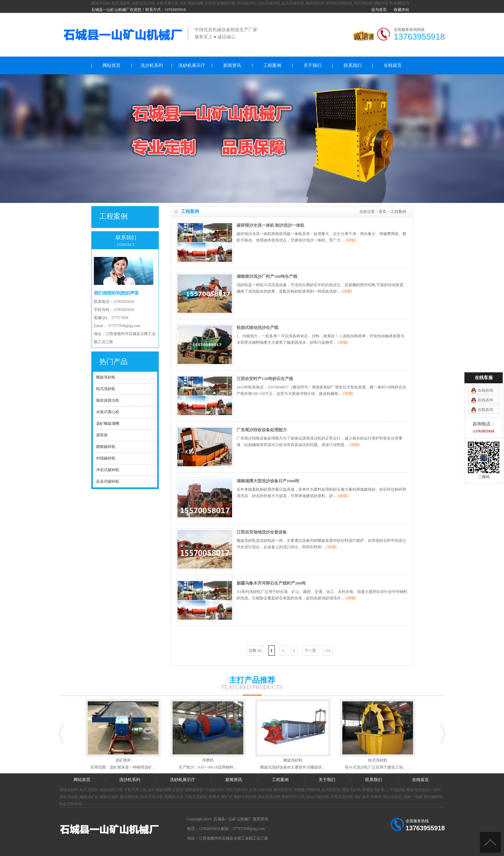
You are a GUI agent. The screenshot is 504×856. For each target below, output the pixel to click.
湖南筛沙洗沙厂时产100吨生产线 (267, 276)
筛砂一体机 (413, 797)
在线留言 (393, 65)
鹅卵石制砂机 (245, 797)
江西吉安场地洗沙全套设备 (262, 532)
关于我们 (312, 65)
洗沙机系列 (152, 65)
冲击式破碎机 (269, 3)
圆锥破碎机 (226, 3)
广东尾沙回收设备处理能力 (262, 430)
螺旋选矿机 (89, 797)
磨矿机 (227, 797)
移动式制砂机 (318, 797)
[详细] (351, 240)
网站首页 (112, 65)
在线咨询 (485, 390)
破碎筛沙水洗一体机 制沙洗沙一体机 (270, 225)
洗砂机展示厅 (192, 65)
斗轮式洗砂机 (196, 797)
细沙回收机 (393, 797)
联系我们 (353, 65)
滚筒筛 (210, 3)
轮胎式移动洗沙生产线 (257, 328)
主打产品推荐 (252, 680)
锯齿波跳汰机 (143, 3)
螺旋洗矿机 (383, 3)
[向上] (490, 842)
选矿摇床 (362, 797)
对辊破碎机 (247, 3)
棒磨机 (214, 797)
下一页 (310, 651)
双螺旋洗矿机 (373, 790)
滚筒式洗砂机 (342, 797)
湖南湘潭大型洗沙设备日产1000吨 (268, 481)
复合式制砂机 (71, 804)
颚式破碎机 (433, 797)
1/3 (328, 651)
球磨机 (376, 797)
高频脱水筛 (174, 797)
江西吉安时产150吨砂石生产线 (265, 379)
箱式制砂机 (363, 3)
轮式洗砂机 (121, 3)
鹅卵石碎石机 (293, 797)
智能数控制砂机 (339, 3)
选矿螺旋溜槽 (192, 3)
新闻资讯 (232, 65)
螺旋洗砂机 (101, 3)
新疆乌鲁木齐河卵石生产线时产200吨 (271, 583)
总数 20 (255, 651)
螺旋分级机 (109, 797)
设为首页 (379, 10)
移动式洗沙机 (152, 797)
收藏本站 (401, 10)
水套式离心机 (167, 3)
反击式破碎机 (293, 3)
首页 (382, 212)
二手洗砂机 (396, 790)
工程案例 (272, 65)
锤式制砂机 (315, 3)
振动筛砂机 (130, 797)
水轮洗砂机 (69, 797)
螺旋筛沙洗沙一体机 (424, 790)
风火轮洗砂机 (269, 797)
